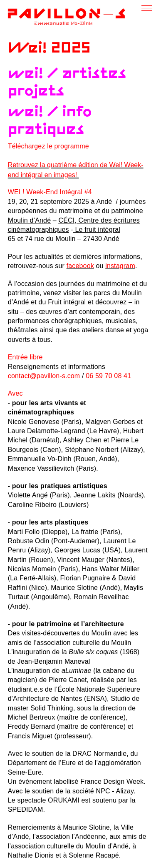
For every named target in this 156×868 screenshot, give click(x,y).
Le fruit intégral (98, 230)
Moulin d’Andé (29, 220)
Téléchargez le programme (48, 146)
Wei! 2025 (49, 49)
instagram (120, 266)
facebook (80, 266)
